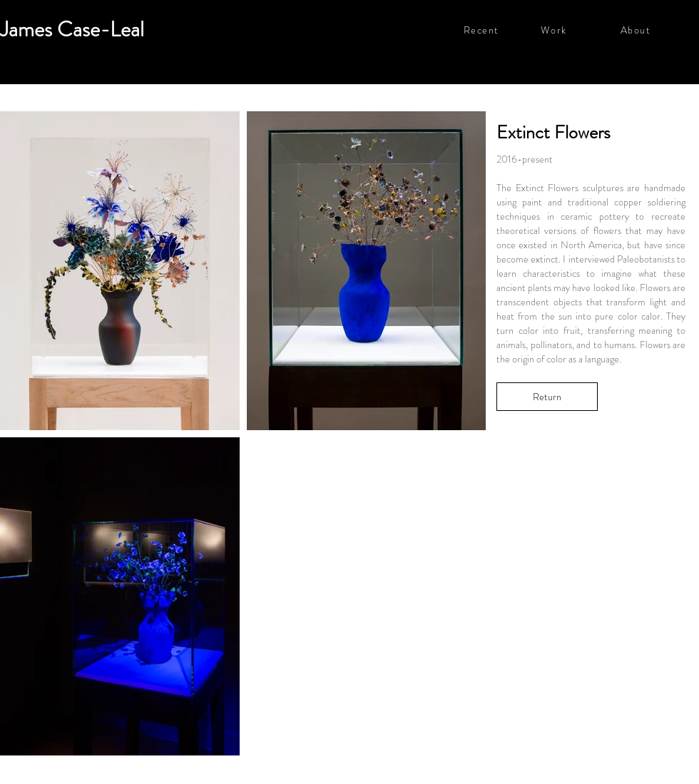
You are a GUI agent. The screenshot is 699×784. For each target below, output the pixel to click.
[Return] (547, 397)
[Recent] (502, 30)
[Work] (580, 30)
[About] (659, 30)
